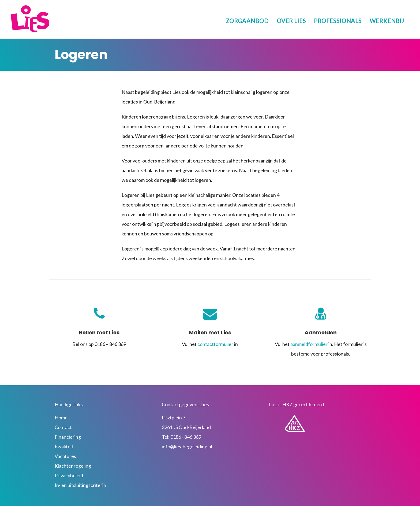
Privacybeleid (69, 475)
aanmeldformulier (309, 344)
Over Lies (291, 21)
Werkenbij (387, 21)
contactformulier (215, 344)
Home (61, 418)
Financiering (68, 437)
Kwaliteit (64, 446)
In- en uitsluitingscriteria (80, 485)
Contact (63, 427)
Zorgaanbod (247, 21)
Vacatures (65, 456)
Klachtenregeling (73, 466)
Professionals (338, 21)
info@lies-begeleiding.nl (187, 446)
